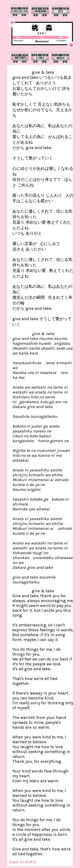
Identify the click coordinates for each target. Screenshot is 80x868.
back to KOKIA (23, 862)
